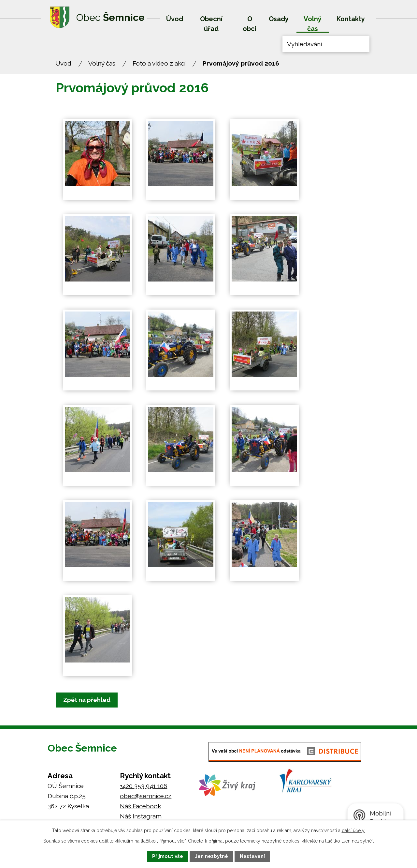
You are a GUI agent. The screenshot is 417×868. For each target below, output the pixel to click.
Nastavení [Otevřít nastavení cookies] (252, 856)
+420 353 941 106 (144, 786)
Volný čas (313, 24)
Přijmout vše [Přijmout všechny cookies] (168, 856)
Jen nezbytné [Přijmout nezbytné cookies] (212, 856)
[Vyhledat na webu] (326, 44)
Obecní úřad (211, 24)
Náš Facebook (140, 806)
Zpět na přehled (90, 700)
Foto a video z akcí (159, 63)
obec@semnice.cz (146, 796)
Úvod (175, 19)
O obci (250, 24)
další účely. (353, 830)
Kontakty (351, 19)
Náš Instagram (141, 816)
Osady (279, 19)
